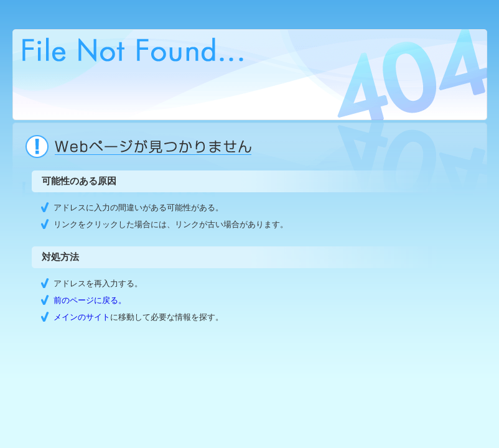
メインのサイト (82, 317)
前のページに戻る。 (90, 300)
